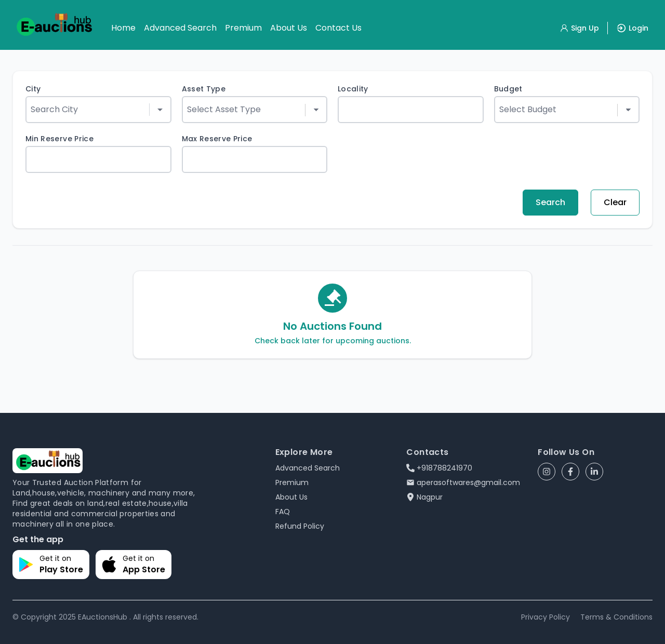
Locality (353, 89)
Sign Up (579, 28)
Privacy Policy (546, 617)
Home (123, 28)
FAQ (283, 512)
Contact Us (338, 28)
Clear (615, 202)
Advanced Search (180, 28)
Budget (508, 89)
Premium (243, 28)
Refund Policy (300, 526)
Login (632, 28)
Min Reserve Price (59, 139)
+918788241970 (439, 468)
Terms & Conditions (616, 617)
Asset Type (204, 89)
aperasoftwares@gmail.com (463, 482)
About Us (289, 28)
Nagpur (424, 497)
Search (550, 202)
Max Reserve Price (217, 139)
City (33, 89)
